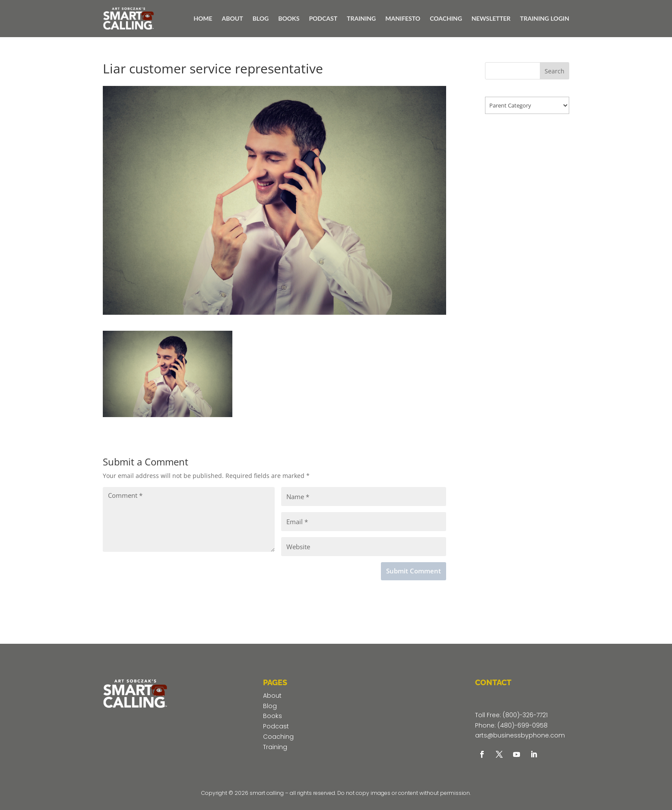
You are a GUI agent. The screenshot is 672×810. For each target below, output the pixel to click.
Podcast (276, 726)
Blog (270, 706)
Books (273, 716)
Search (555, 71)
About (272, 696)
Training (275, 747)
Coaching (278, 737)
